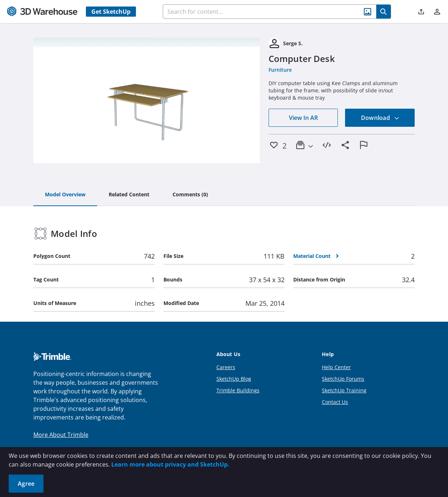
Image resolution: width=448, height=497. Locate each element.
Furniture (280, 70)
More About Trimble (61, 435)
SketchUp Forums (343, 379)
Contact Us (335, 402)
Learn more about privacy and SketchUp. (170, 464)
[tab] (65, 195)
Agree (26, 484)
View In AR (303, 118)
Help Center (336, 367)
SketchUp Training (344, 390)
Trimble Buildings (238, 390)
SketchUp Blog (234, 379)
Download (380, 118)
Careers (226, 367)
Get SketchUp (111, 12)
